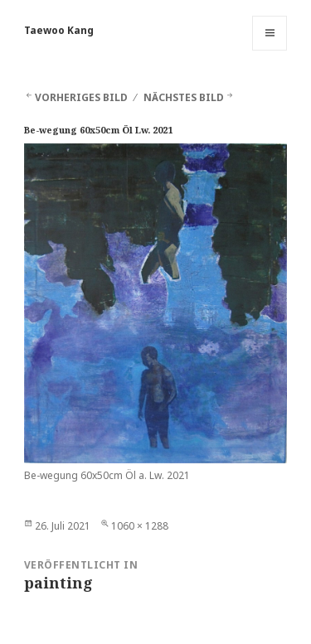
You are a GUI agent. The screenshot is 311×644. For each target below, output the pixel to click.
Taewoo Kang (59, 30)
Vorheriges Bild (81, 97)
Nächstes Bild (184, 97)
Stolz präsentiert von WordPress (102, 625)
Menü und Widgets (270, 50)
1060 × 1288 (140, 526)
